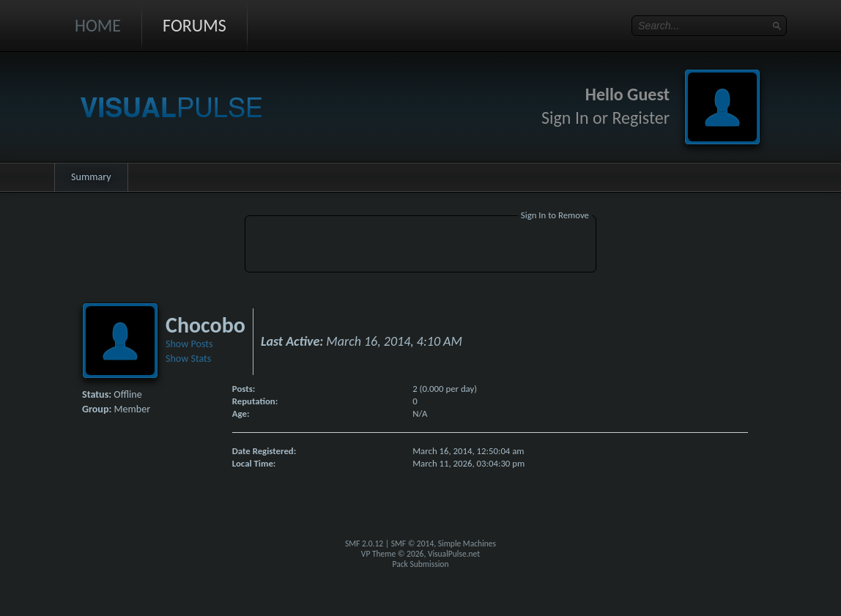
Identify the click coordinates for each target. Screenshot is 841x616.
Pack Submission (421, 564)
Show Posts (189, 344)
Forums (194, 25)
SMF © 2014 (413, 543)
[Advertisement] (420, 246)
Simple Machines (467, 543)
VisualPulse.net (454, 554)
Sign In (565, 118)
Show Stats (188, 359)
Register (641, 118)
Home (98, 25)
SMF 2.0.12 (364, 543)
